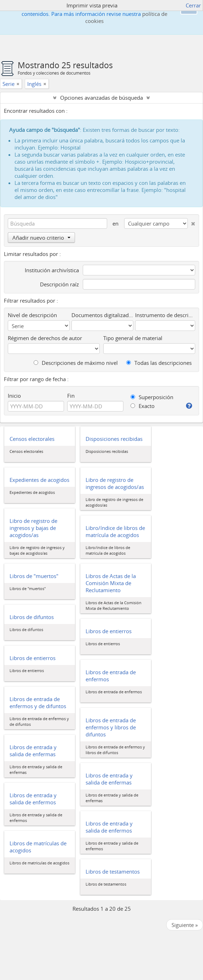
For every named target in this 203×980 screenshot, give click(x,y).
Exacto (143, 406)
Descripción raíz (59, 284)
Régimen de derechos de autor (45, 338)
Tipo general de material (133, 338)
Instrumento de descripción (165, 315)
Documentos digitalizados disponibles (102, 315)
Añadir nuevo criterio (41, 238)
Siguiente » (185, 925)
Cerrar (193, 5)
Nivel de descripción (32, 315)
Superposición (152, 397)
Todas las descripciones (159, 363)
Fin (71, 396)
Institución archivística (52, 270)
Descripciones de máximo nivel (76, 363)
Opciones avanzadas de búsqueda (101, 98)
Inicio (14, 396)
